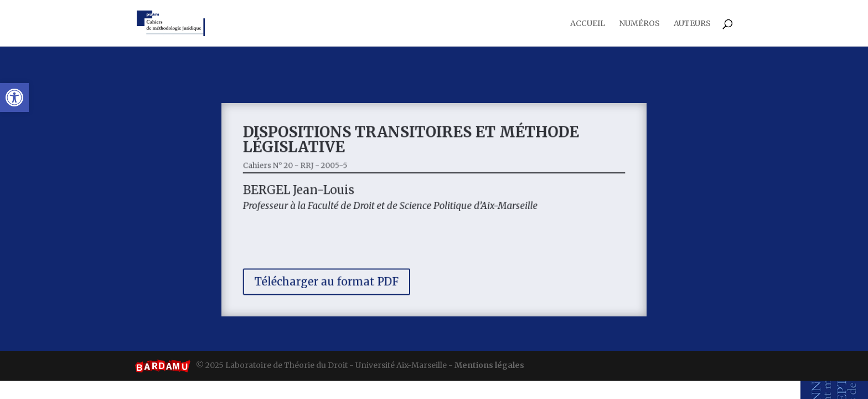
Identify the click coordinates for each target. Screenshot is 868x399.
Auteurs (692, 24)
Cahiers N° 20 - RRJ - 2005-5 (306, 169)
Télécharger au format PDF (335, 276)
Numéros (639, 24)
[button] (14, 98)
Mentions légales (489, 365)
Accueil (588, 24)
